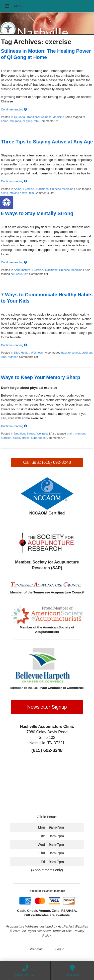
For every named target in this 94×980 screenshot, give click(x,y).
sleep (17, 438)
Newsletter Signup (47, 707)
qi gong (27, 121)
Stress (31, 433)
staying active (19, 193)
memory (80, 433)
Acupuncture (22, 270)
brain (70, 433)
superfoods (38, 438)
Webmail (36, 949)
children (87, 352)
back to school (71, 352)
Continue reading (14, 109)
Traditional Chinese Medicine (45, 117)
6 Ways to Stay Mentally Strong (37, 213)
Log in (60, 949)
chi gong (16, 121)
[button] (7, 202)
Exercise (29, 189)
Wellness (37, 352)
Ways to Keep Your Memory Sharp (41, 377)
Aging (18, 189)
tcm (36, 121)
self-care (16, 274)
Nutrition (20, 433)
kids (4, 357)
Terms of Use (62, 931)
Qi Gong (20, 117)
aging (5, 193)
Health (25, 352)
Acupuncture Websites (22, 926)
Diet (17, 352)
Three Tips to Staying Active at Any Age (47, 142)
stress (25, 438)
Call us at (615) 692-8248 (47, 462)
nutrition (13, 357)
